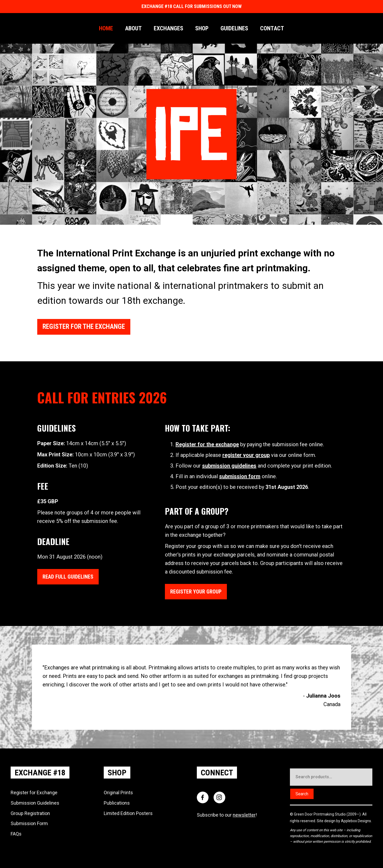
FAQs (16, 834)
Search (302, 794)
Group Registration (30, 813)
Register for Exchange (34, 792)
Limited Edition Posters (128, 813)
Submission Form (29, 823)
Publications (117, 803)
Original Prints (118, 792)
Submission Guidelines (35, 803)
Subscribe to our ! (227, 815)
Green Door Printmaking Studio (320, 814)
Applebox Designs (356, 821)
